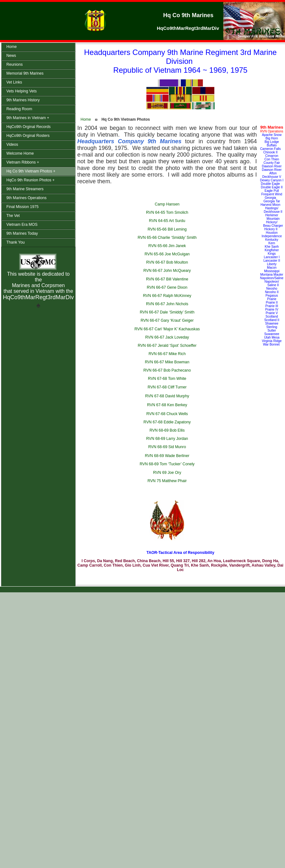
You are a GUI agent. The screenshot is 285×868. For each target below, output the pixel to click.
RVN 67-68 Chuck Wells (167, 414)
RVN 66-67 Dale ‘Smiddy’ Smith (167, 312)
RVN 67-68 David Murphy (167, 396)
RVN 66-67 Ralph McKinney (167, 296)
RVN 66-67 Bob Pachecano (167, 370)
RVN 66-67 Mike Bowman (167, 362)
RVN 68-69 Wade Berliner (167, 456)
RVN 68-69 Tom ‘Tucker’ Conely (167, 464)
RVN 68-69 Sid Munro (167, 447)
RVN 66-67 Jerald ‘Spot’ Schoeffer (167, 346)
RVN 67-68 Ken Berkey (167, 405)
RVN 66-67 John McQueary (167, 271)
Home (86, 119)
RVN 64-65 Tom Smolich (167, 212)
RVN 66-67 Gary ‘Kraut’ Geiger (167, 320)
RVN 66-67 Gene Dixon (167, 287)
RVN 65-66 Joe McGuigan (167, 254)
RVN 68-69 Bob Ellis (167, 430)
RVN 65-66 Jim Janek (167, 246)
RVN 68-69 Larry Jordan (167, 439)
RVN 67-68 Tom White (167, 379)
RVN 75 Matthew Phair (167, 481)
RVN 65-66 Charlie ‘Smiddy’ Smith (167, 238)
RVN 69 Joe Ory (167, 473)
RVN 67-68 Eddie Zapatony (167, 422)
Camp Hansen (167, 204)
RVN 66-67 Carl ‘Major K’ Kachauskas (167, 329)
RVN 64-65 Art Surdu (167, 221)
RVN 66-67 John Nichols (167, 304)
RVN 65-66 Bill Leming (167, 229)
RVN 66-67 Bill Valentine (167, 279)
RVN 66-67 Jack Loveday (167, 337)
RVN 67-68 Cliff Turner (167, 387)
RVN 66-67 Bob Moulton (167, 262)
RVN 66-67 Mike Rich (167, 354)
